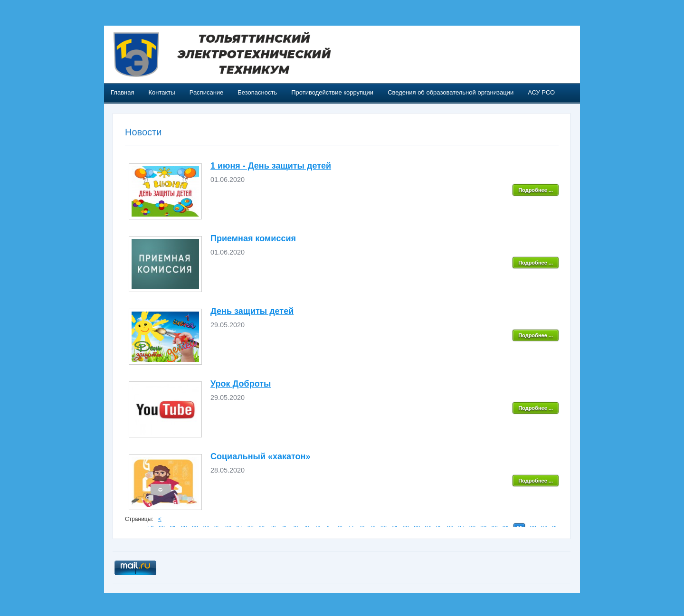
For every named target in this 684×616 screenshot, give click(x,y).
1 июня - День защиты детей (271, 166)
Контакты (161, 92)
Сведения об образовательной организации (451, 92)
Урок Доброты (241, 384)
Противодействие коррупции (332, 92)
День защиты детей (252, 311)
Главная (122, 92)
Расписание (207, 92)
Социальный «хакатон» (260, 456)
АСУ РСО (541, 92)
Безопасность (257, 92)
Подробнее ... (536, 190)
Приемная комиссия (253, 238)
